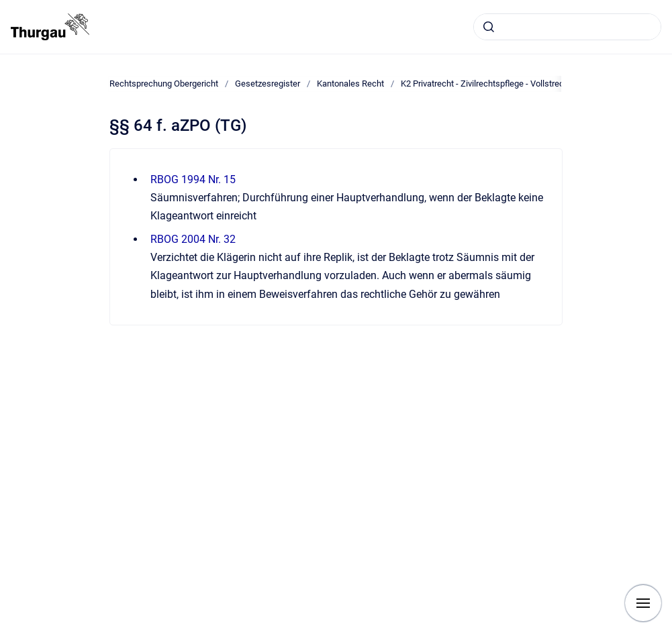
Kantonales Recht (350, 84)
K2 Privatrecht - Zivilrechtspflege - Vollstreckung (492, 84)
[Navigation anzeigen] (643, 603)
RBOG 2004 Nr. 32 (193, 239)
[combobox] (567, 27)
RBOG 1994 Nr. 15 (193, 179)
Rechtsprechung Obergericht (164, 84)
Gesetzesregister (268, 84)
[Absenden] (489, 27)
